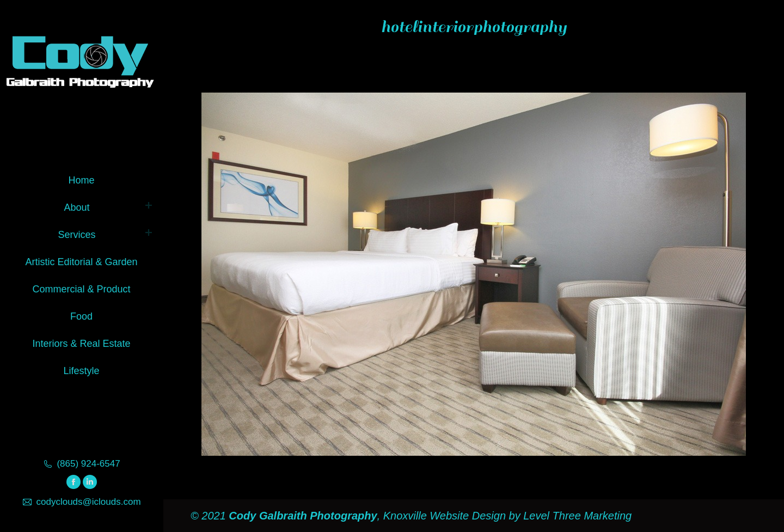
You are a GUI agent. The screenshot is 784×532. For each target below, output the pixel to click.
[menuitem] (81, 178)
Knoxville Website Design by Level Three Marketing (506, 516)
